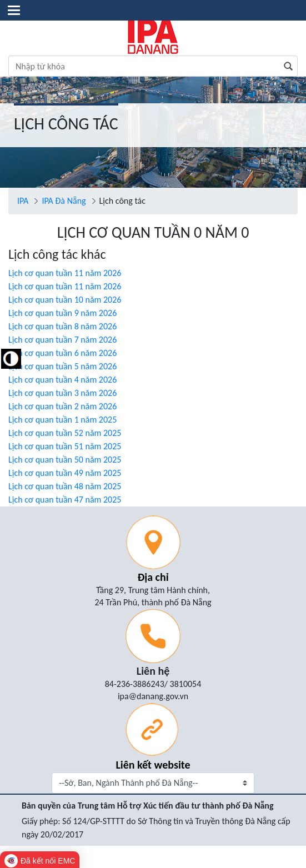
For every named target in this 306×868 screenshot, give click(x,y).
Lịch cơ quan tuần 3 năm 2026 (62, 393)
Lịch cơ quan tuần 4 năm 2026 (62, 380)
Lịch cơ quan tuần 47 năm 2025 (65, 500)
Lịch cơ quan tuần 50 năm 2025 (65, 460)
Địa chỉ (153, 577)
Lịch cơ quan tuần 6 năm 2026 (62, 353)
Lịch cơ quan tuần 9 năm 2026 (62, 313)
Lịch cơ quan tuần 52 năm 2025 (65, 433)
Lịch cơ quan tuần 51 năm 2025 (65, 446)
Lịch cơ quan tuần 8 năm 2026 (62, 326)
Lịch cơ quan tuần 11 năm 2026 (65, 273)
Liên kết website (153, 765)
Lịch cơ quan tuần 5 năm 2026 (62, 366)
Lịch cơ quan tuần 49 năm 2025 (65, 473)
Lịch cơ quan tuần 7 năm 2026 (62, 340)
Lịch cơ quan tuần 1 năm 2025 (62, 420)
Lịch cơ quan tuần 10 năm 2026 (65, 300)
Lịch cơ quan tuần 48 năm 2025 (65, 486)
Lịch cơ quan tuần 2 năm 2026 (62, 406)
